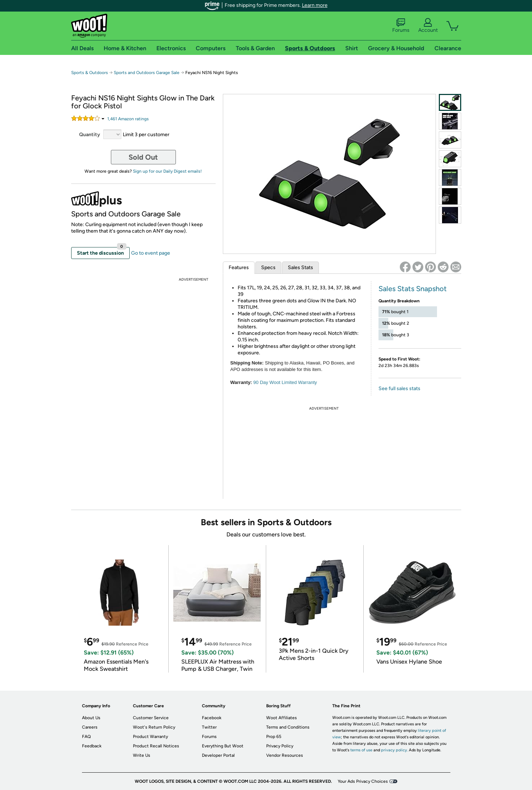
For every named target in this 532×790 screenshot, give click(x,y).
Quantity (90, 135)
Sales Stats (300, 267)
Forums (401, 26)
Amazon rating (128, 119)
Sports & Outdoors (90, 73)
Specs (268, 267)
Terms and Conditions (288, 727)
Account (428, 26)
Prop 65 (274, 737)
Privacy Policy (280, 746)
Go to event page (151, 253)
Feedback (92, 746)
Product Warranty (150, 737)
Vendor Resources (285, 755)
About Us (91, 718)
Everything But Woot (223, 746)
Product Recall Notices (156, 746)
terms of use (361, 750)
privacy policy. (394, 750)
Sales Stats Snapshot (413, 289)
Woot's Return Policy (154, 727)
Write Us (142, 755)
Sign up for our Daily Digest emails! (167, 171)
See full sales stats (399, 388)
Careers (90, 727)
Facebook (212, 718)
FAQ (86, 737)
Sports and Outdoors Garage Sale (147, 73)
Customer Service (151, 718)
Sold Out (143, 157)
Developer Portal (218, 755)
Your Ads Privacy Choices (363, 781)
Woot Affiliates (282, 718)
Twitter (209, 727)
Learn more (315, 5)
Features (239, 267)
